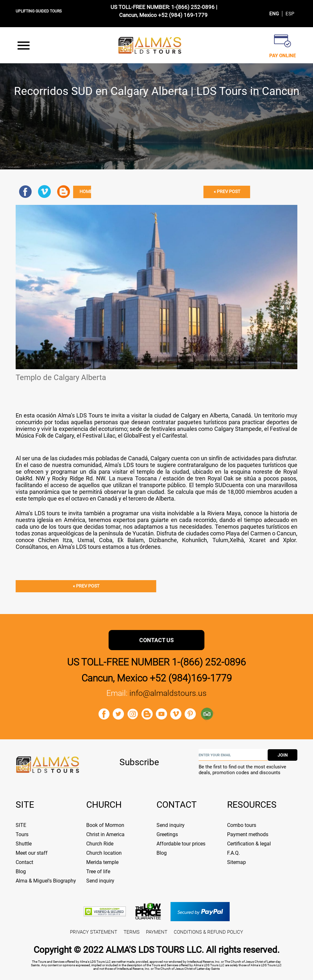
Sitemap (237, 862)
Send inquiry (100, 881)
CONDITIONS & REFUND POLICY (208, 932)
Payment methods (248, 834)
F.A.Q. (233, 853)
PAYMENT (157, 932)
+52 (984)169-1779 (191, 678)
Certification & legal (249, 844)
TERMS (132, 932)
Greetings (167, 834)
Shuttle (24, 844)
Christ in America (105, 834)
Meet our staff (32, 853)
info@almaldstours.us (168, 693)
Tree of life (98, 871)
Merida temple (102, 862)
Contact (24, 862)
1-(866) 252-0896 (193, 7)
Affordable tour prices (181, 844)
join (283, 755)
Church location (104, 853)
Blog (21, 871)
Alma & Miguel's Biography (46, 881)
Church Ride (100, 844)
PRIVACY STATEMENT (94, 932)
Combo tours (242, 825)
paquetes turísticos (266, 527)
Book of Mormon (105, 825)
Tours (22, 834)
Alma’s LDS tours (80, 547)
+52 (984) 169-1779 (183, 15)
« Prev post (227, 192)
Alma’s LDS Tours (81, 415)
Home (85, 192)
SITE (21, 825)
